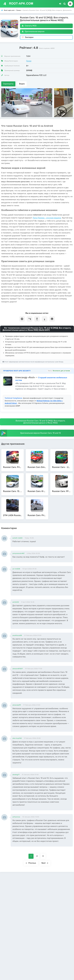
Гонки (29, 61)
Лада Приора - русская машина (47, 218)
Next (45, 863)
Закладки (28, 37)
